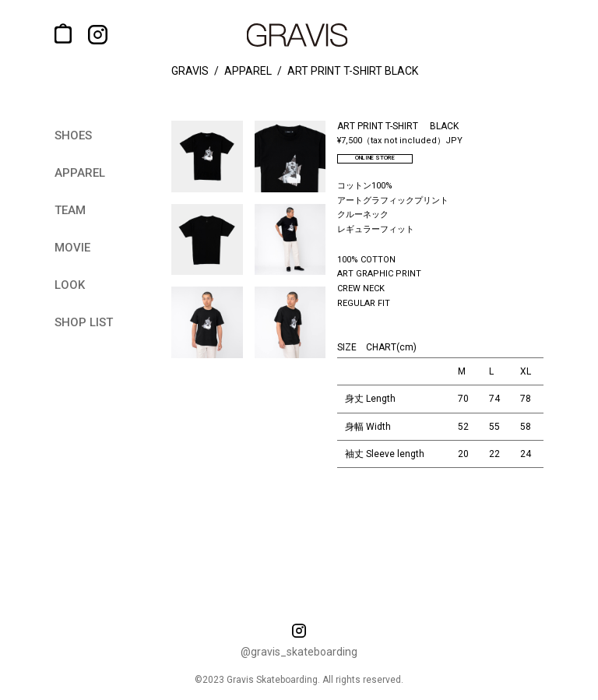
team (70, 210)
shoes (73, 135)
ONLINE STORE (388, 160)
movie (72, 248)
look (70, 285)
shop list (84, 322)
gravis (190, 71)
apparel (80, 173)
